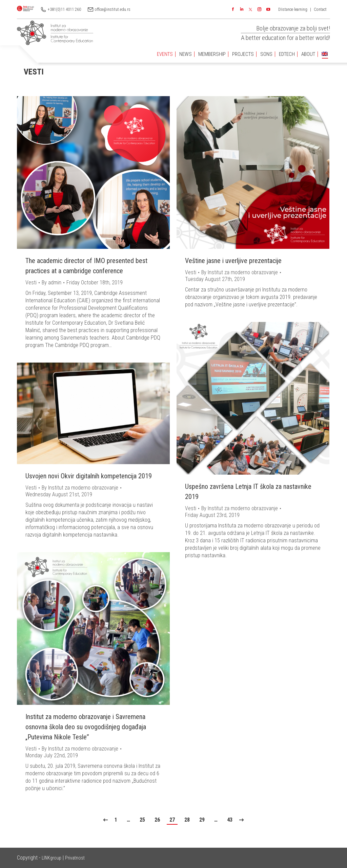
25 (142, 820)
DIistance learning (293, 9)
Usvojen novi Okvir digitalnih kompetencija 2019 (89, 476)
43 (230, 820)
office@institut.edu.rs (113, 9)
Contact (320, 9)
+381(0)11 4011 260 (64, 9)
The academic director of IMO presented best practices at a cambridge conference (86, 266)
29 (202, 820)
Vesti (31, 283)
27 (172, 820)
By (52, 283)
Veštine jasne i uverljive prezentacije (233, 261)
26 (157, 820)
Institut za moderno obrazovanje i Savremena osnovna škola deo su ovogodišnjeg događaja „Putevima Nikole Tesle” (86, 727)
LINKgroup (52, 858)
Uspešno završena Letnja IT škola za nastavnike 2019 (248, 492)
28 (187, 820)
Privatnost (75, 858)
